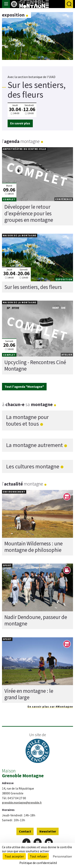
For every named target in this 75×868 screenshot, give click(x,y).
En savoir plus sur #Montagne (50, 706)
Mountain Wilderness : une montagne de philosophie (33, 547)
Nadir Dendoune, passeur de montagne (36, 620)
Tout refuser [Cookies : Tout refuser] (38, 856)
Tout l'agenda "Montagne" (24, 387)
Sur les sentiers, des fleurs (33, 287)
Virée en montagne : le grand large (29, 694)
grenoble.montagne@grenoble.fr (22, 802)
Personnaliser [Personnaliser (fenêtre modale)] (62, 856)
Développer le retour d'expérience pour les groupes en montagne (29, 213)
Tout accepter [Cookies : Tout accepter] (14, 856)
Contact (25, 831)
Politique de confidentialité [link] (38, 863)
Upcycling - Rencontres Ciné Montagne (35, 365)
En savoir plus (20, 123)
